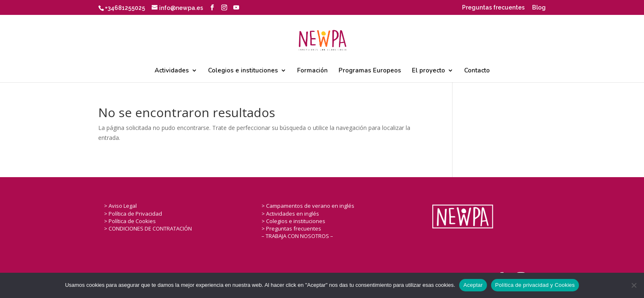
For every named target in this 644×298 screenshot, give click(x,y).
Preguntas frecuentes (493, 8)
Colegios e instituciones (243, 71)
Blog (539, 8)
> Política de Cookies (130, 221)
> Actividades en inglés (290, 214)
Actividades (172, 71)
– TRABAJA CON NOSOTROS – (297, 236)
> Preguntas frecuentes (291, 228)
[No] (634, 285)
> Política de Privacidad (133, 214)
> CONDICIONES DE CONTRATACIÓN (148, 228)
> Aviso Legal (120, 206)
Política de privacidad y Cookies (535, 285)
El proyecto (429, 71)
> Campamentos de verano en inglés (308, 206)
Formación (312, 71)
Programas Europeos (370, 71)
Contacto (477, 71)
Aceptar (473, 285)
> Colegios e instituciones (293, 221)
